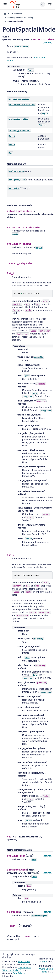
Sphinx (44, 962)
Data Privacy (19, 973)
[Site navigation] (5, 5)
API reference (16, 14)
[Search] (42, 5)
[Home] (5, 14)
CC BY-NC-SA (24, 961)
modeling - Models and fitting (20, 17)
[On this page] (50, 5)
